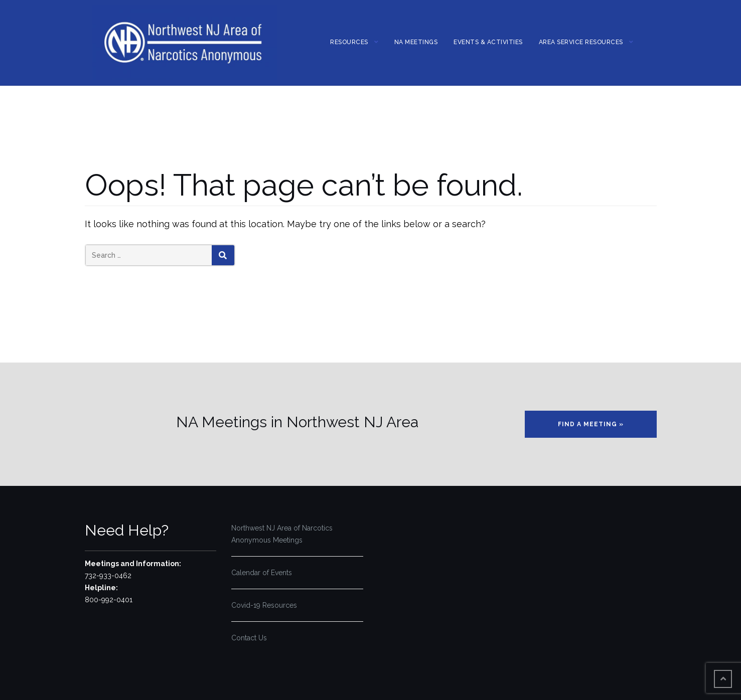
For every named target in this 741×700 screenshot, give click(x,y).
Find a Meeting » (591, 424)
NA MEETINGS (416, 42)
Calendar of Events (262, 573)
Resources (349, 42)
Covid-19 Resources (264, 605)
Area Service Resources (581, 42)
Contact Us (249, 638)
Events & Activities (488, 42)
